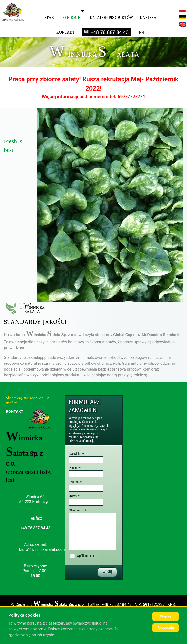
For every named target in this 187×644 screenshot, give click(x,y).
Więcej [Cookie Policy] (166, 616)
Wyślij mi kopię (86, 556)
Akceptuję (166, 628)
